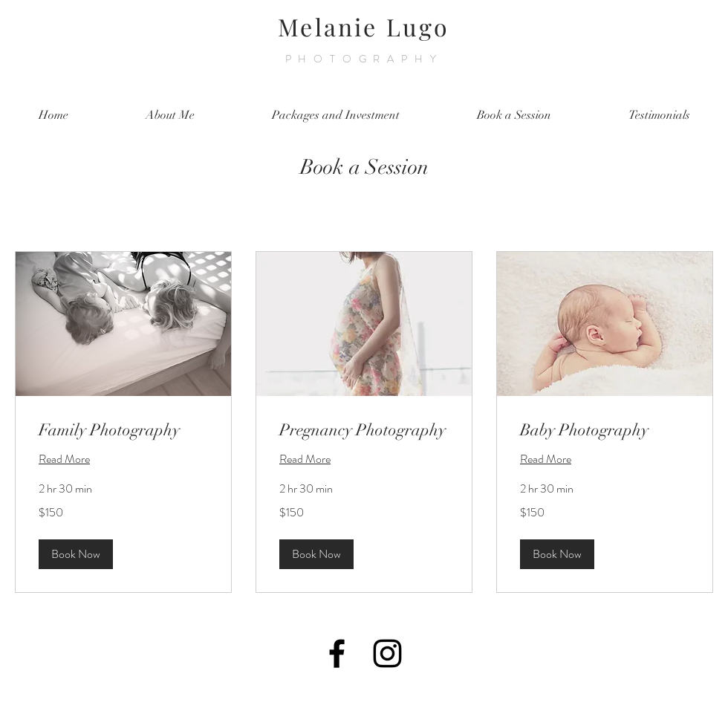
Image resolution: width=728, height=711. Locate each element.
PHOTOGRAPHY (364, 59)
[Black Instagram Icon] (387, 653)
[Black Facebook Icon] (337, 653)
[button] (76, 554)
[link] (123, 430)
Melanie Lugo (364, 26)
